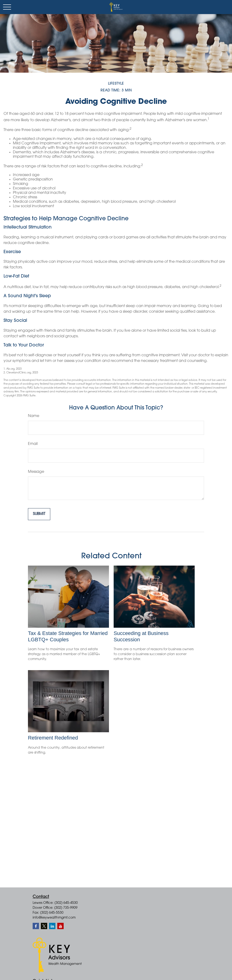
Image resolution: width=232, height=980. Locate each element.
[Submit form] (39, 514)
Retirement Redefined (53, 738)
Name (34, 416)
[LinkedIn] (52, 926)
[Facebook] (36, 926)
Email (33, 444)
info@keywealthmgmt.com (54, 918)
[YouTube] (60, 926)
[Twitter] (44, 926)
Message (36, 472)
